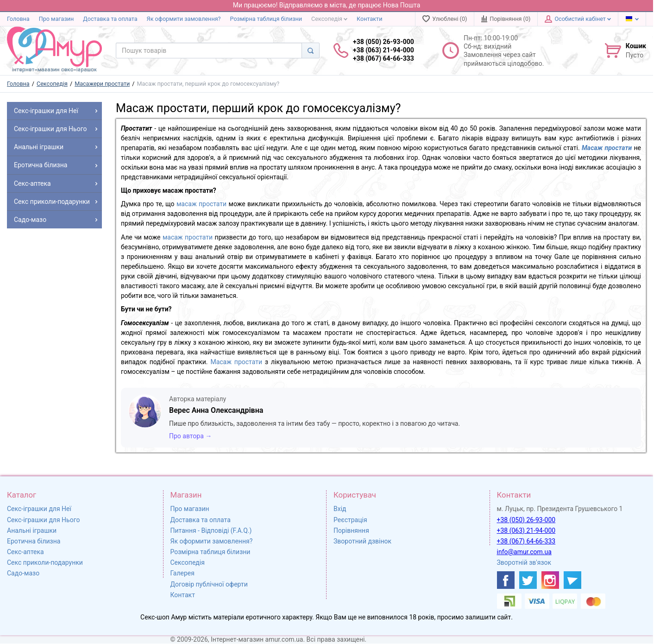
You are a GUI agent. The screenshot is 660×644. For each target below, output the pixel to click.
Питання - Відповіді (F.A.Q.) (211, 530)
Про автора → (190, 436)
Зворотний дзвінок (362, 541)
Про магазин (57, 19)
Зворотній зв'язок (524, 562)
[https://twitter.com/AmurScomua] (528, 580)
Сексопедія (329, 19)
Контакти (369, 19)
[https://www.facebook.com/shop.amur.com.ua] (506, 580)
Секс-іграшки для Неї (39, 509)
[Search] (311, 51)
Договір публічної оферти (209, 584)
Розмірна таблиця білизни (266, 19)
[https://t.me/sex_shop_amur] (572, 580)
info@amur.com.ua (524, 552)
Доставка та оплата (110, 19)
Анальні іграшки (32, 530)
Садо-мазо (23, 573)
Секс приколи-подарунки (45, 562)
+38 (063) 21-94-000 (526, 530)
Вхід (340, 509)
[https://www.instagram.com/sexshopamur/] (550, 580)
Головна (18, 19)
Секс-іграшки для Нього (43, 520)
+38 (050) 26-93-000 (526, 520)
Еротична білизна (34, 541)
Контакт (183, 595)
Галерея (182, 573)
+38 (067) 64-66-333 (526, 541)
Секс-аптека (25, 552)
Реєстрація (350, 520)
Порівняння (351, 530)
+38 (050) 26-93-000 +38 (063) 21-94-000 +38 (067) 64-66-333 (383, 50)
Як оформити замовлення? (184, 19)
